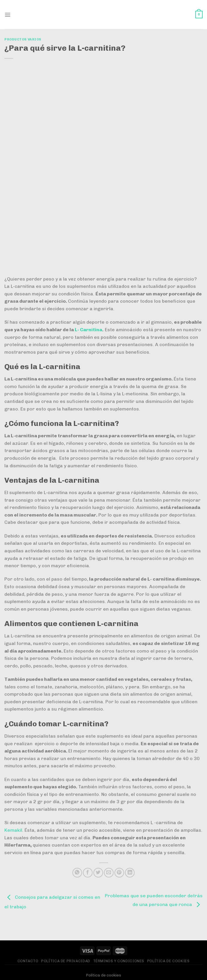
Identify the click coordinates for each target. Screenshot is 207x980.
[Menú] (8, 14)
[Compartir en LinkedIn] (130, 873)
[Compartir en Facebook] (88, 873)
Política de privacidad (66, 961)
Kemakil (13, 830)
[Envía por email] (109, 873)
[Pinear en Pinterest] (119, 873)
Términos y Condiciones (119, 961)
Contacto (28, 961)
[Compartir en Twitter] (98, 873)
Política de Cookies (168, 961)
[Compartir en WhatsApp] (77, 873)
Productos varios (23, 39)
